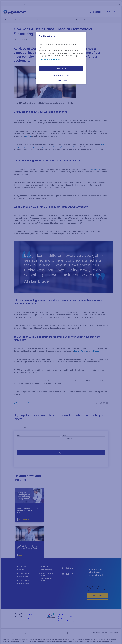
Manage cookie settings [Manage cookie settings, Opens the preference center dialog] (61, 80)
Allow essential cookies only (61, 75)
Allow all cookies (61, 69)
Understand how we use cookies (49, 59)
